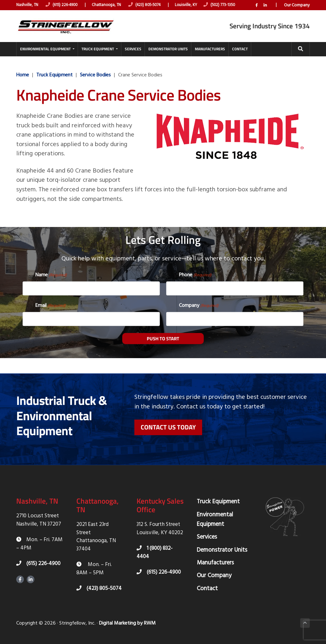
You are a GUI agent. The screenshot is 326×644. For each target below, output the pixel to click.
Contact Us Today (168, 425)
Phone (195, 272)
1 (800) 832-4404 (155, 551)
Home (23, 80)
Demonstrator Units (222, 548)
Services (207, 535)
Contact (207, 586)
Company (199, 303)
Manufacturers (215, 561)
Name (51, 272)
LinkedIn (265, 12)
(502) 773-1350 (230, 5)
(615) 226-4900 (64, 5)
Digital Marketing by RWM (127, 621)
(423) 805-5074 (152, 5)
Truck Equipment (218, 500)
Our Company (297, 12)
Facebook (257, 12)
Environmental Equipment (215, 517)
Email (50, 303)
